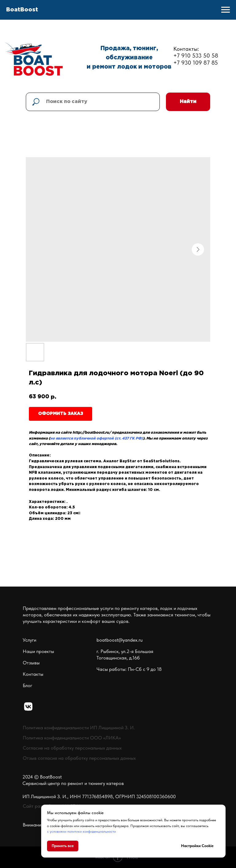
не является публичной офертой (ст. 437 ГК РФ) (96, 438)
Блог (28, 685)
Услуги (29, 640)
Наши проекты (38, 651)
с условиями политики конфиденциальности (81, 831)
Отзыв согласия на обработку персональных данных (79, 758)
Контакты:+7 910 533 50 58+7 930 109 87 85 (196, 56)
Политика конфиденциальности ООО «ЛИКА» (72, 738)
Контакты (33, 674)
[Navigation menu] (226, 10)
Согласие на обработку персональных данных (72, 748)
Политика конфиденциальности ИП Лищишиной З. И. (79, 728)
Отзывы (31, 663)
